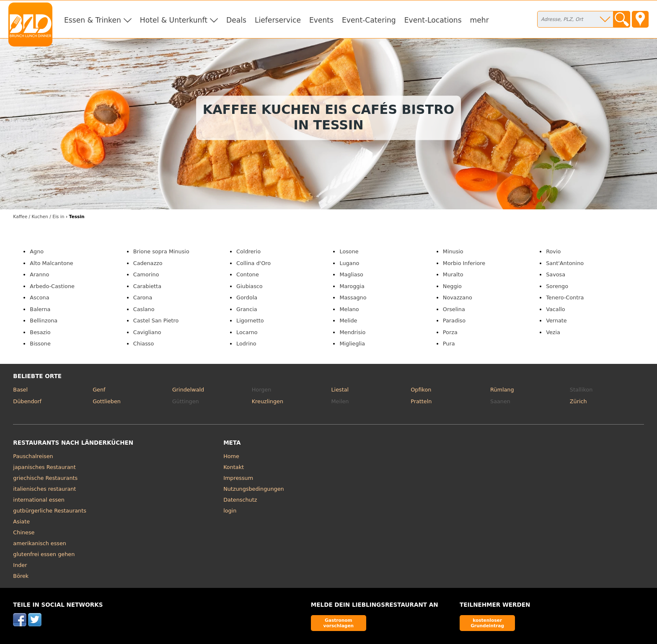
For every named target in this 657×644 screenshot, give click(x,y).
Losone (349, 251)
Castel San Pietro (156, 321)
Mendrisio (352, 332)
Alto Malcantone (51, 263)
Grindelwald (188, 390)
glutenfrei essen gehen (44, 554)
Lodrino (246, 344)
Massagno (353, 298)
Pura (449, 344)
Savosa (556, 274)
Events (321, 20)
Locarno (247, 332)
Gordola (247, 298)
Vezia (553, 332)
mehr (480, 20)
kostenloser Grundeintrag (487, 623)
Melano (349, 309)
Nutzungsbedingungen (254, 489)
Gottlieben (107, 401)
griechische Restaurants (45, 478)
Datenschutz (240, 500)
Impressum (238, 478)
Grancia (247, 309)
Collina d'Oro (253, 263)
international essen (39, 500)
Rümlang (502, 390)
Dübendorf (27, 401)
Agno (37, 251)
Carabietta (147, 286)
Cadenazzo (148, 263)
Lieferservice (278, 20)
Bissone (40, 344)
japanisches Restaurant (44, 467)
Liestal (340, 390)
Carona (143, 298)
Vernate (556, 321)
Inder (20, 565)
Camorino (146, 274)
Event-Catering (369, 20)
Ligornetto (250, 321)
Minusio (453, 251)
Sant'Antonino (565, 263)
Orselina (454, 309)
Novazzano (458, 298)
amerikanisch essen (40, 543)
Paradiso (454, 321)
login (230, 511)
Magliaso (351, 274)
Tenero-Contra (565, 298)
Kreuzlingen (268, 401)
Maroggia (352, 286)
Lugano (349, 263)
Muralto (453, 274)
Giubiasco (250, 286)
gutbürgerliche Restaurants (50, 511)
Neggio (452, 286)
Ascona (39, 298)
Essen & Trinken (93, 20)
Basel (20, 390)
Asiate (21, 522)
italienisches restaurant (44, 489)
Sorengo (557, 286)
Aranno (39, 274)
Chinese (24, 532)
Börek (21, 576)
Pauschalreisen (33, 456)
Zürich (578, 401)
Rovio (553, 251)
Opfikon (421, 390)
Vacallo (555, 309)
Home (231, 456)
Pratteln (421, 401)
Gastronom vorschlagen (339, 623)
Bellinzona (44, 321)
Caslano (144, 309)
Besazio (40, 332)
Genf (99, 390)
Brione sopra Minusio (161, 251)
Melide (348, 321)
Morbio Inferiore (464, 263)
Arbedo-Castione (52, 286)
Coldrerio (248, 251)
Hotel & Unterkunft (174, 20)
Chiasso (144, 344)
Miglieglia (352, 344)
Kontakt (234, 467)
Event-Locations (433, 20)
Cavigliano (147, 332)
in (39, 217)
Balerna (40, 309)
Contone (248, 274)
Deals (236, 20)
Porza (450, 332)
